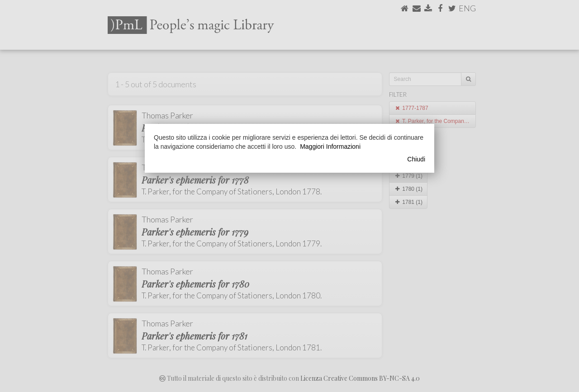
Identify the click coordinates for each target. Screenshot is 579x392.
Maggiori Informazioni (330, 146)
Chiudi (416, 159)
